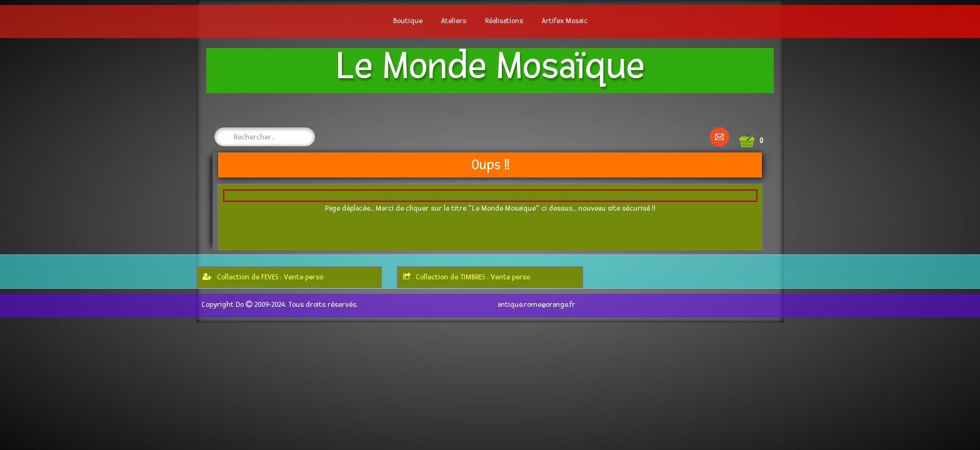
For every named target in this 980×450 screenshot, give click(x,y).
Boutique (408, 21)
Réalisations (504, 21)
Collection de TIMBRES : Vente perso (467, 277)
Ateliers (454, 21)
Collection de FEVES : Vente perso (263, 277)
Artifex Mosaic (565, 21)
